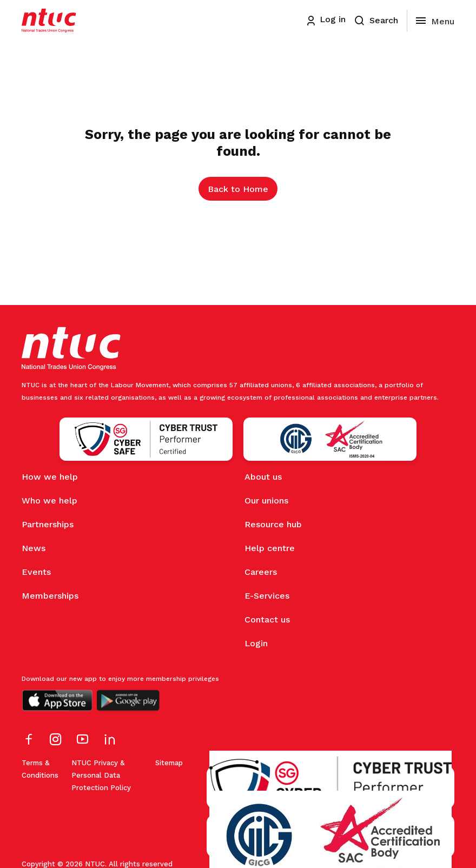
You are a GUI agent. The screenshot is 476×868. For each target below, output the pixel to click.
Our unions (266, 501)
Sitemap (169, 763)
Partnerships (48, 524)
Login (256, 643)
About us (263, 477)
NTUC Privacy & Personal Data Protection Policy (101, 775)
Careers (261, 572)
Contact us (267, 619)
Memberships (50, 596)
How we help (50, 477)
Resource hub (273, 524)
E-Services (267, 596)
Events (36, 572)
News (34, 548)
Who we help (49, 501)
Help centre (270, 548)
